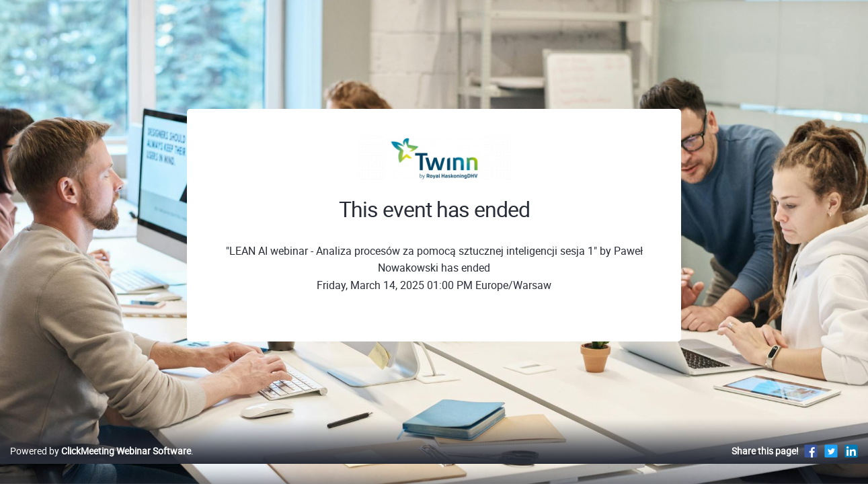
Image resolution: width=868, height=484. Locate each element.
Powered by (101, 465)
